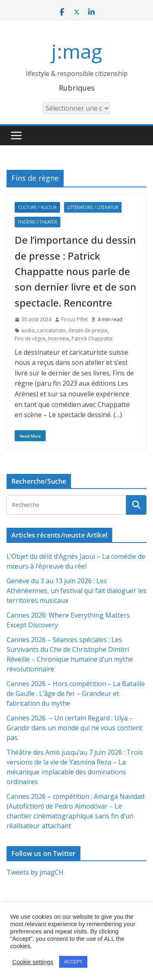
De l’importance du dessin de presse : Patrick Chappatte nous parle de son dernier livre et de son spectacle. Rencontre (75, 271)
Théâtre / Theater (38, 222)
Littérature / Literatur (93, 207)
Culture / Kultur (37, 207)
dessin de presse (88, 330)
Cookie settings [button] (33, 962)
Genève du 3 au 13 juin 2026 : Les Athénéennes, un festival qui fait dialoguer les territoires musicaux (76, 591)
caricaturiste (51, 330)
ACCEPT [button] (73, 962)
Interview (59, 339)
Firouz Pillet (74, 319)
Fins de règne (30, 339)
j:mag (77, 51)
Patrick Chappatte (92, 339)
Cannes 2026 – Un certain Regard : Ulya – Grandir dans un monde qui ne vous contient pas (74, 728)
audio (28, 330)
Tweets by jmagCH (35, 872)
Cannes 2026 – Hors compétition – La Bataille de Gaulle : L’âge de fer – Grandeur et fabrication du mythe (76, 693)
